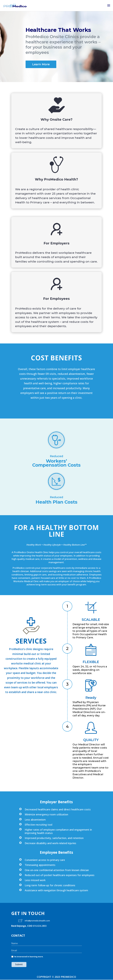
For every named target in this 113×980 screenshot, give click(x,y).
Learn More (41, 64)
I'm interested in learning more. (29, 957)
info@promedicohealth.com (37, 921)
